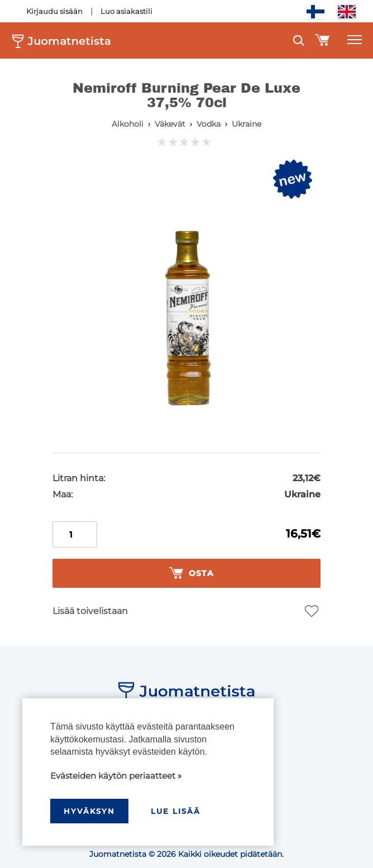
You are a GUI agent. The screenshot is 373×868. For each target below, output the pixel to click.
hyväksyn (89, 811)
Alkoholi (128, 124)
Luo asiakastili (126, 11)
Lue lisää (176, 811)
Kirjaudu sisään (54, 11)
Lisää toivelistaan (90, 611)
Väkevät (170, 124)
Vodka (209, 124)
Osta (192, 573)
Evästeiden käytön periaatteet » (116, 776)
